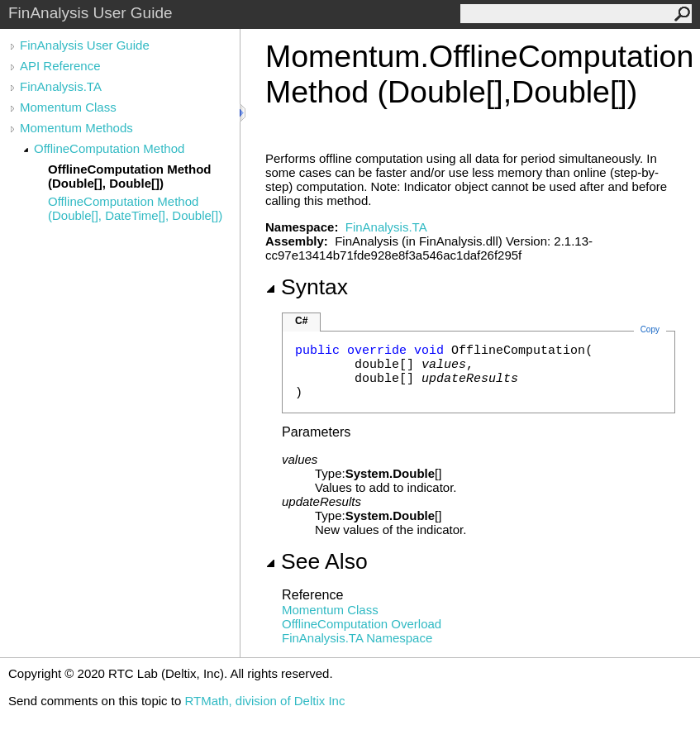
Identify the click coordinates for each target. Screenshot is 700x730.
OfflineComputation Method (109, 148)
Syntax (307, 287)
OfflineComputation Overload (362, 624)
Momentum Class (68, 107)
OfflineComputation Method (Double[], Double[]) (129, 176)
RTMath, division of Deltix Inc (264, 701)
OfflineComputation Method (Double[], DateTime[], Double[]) (135, 208)
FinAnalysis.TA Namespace (357, 638)
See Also (317, 561)
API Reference (60, 66)
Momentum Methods (76, 128)
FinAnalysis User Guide (85, 45)
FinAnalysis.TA (61, 86)
